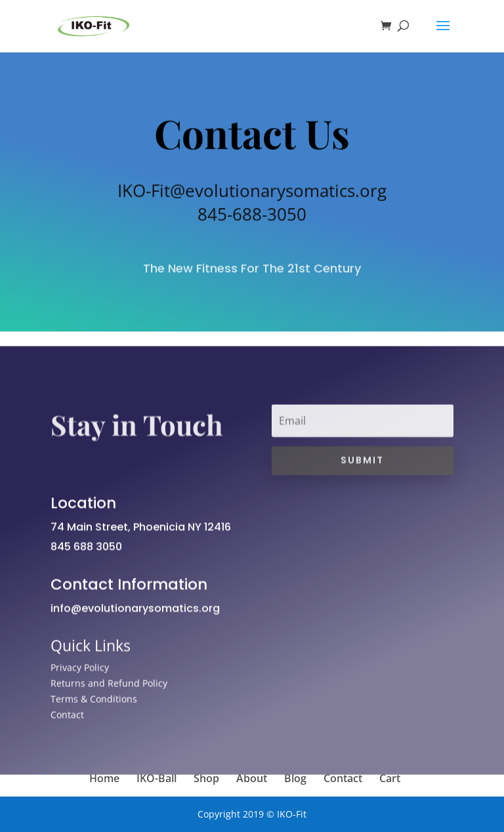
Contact (67, 729)
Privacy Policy (80, 682)
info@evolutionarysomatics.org (135, 622)
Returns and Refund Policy (109, 697)
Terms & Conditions (94, 713)
